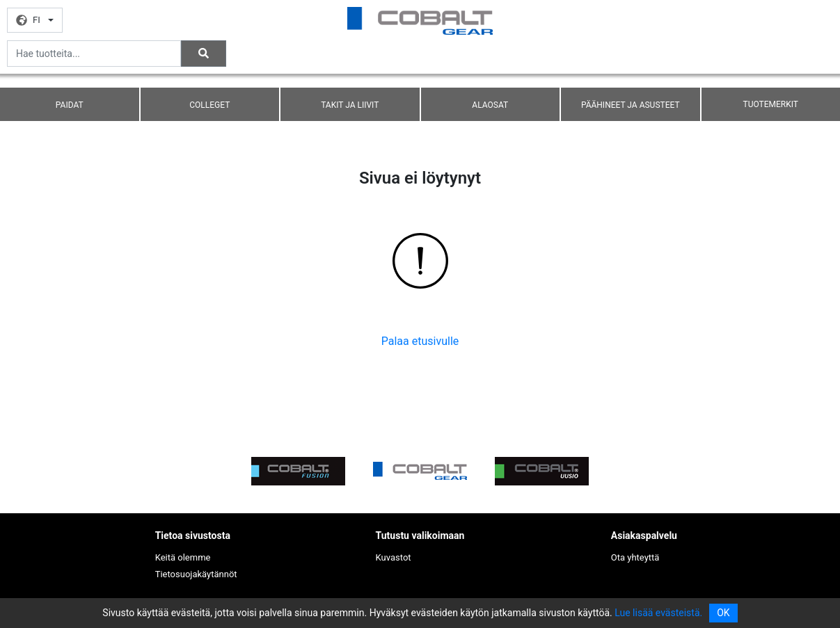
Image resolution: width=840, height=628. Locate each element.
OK (723, 613)
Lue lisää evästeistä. (658, 613)
